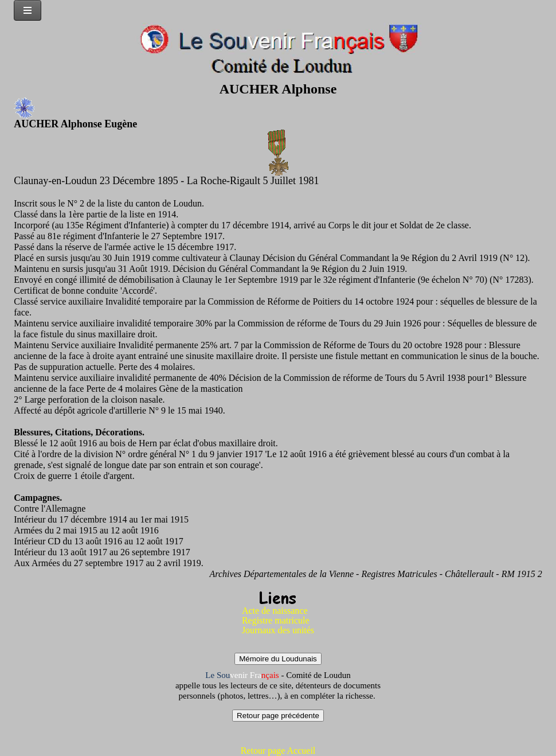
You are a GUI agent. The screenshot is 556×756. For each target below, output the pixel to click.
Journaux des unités (278, 630)
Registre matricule (276, 620)
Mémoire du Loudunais (278, 659)
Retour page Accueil (278, 751)
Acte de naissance (275, 611)
